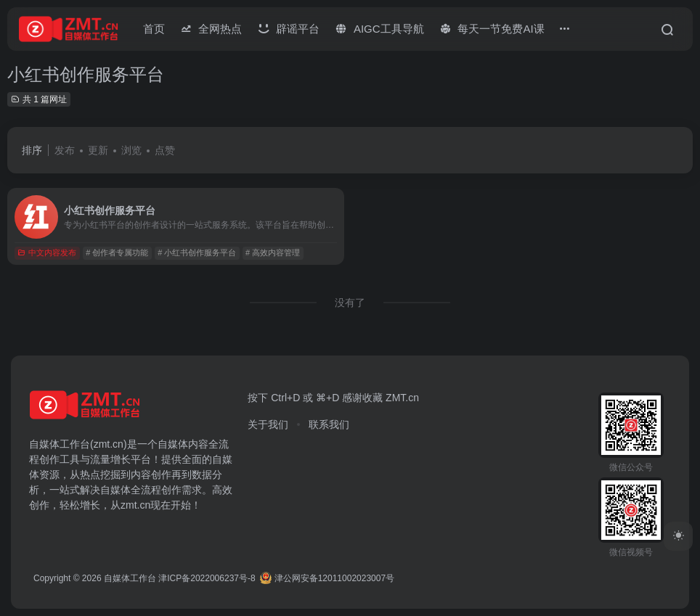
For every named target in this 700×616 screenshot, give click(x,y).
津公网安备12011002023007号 (327, 578)
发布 (65, 150)
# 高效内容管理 (273, 252)
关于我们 (268, 424)
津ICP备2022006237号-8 (207, 578)
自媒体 (173, 444)
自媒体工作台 (130, 578)
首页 (154, 29)
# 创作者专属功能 (117, 252)
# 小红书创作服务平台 (197, 252)
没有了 (350, 303)
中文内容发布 (47, 252)
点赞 (165, 150)
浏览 (131, 150)
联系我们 (329, 424)
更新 (98, 150)
